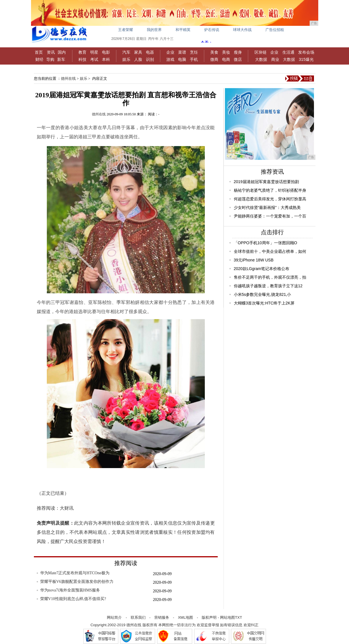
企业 (170, 52)
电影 (106, 52)
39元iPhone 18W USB (254, 260)
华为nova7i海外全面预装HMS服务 (70, 590)
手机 (194, 59)
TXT (239, 617)
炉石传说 (212, 30)
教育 (82, 52)
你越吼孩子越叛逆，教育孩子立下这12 (268, 286)
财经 (39, 59)
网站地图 (227, 617)
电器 (150, 52)
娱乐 (126, 59)
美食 (214, 52)
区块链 (261, 52)
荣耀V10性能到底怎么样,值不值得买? (73, 599)
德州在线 (68, 78)
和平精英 (183, 30)
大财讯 (67, 508)
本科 (106, 59)
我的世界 (154, 30)
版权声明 (209, 617)
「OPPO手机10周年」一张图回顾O (266, 243)
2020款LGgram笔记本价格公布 (262, 269)
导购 (50, 59)
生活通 (288, 52)
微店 (238, 59)
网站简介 (114, 617)
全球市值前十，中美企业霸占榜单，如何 (270, 251)
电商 (226, 59)
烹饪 (194, 52)
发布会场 (306, 52)
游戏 (170, 59)
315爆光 (306, 59)
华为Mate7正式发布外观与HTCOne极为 (75, 573)
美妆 (226, 52)
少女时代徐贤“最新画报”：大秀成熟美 (267, 207)
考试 (94, 59)
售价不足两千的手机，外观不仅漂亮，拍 (270, 277)
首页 (39, 52)
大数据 (261, 59)
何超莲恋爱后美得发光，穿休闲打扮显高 (270, 199)
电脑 (182, 59)
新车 (61, 59)
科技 (82, 59)
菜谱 (182, 52)
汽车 (126, 52)
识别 (150, 59)
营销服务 (162, 617)
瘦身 (238, 52)
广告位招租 (275, 30)
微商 (214, 59)
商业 (275, 59)
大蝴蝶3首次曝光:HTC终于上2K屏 (264, 303)
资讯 (51, 52)
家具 (138, 52)
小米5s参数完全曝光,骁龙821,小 (263, 294)
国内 (62, 52)
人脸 (138, 59)
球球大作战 (242, 30)
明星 (94, 52)
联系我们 (138, 617)
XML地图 (185, 617)
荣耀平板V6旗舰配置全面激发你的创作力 (77, 582)
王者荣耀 (126, 30)
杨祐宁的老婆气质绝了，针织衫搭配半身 (270, 190)
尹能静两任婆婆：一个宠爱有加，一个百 (270, 216)
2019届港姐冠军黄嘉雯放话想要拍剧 (266, 182)
